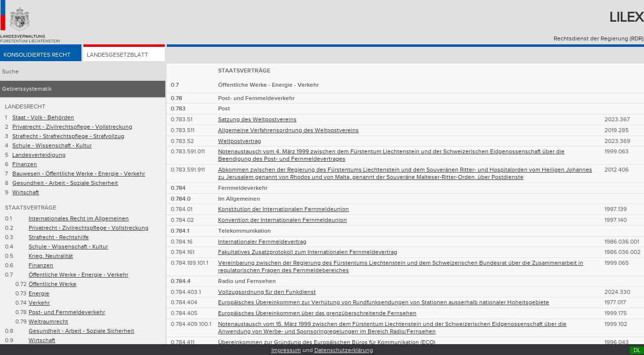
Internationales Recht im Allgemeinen (79, 219)
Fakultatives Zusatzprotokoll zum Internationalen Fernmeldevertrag (308, 252)
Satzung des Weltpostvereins (257, 120)
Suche (10, 72)
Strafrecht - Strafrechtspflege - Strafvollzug (68, 136)
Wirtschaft (26, 193)
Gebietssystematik (27, 89)
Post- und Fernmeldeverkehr (67, 312)
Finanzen (25, 164)
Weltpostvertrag (240, 141)
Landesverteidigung (39, 155)
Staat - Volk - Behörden (43, 118)
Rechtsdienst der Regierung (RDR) (599, 39)
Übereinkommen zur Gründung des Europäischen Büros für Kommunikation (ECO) (327, 342)
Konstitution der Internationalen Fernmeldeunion (284, 209)
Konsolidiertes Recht (37, 55)
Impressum (286, 350)
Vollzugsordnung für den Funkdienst (267, 292)
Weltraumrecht (48, 322)
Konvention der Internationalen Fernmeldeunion (283, 220)
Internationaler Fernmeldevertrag (262, 242)
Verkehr (39, 303)
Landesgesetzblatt (117, 55)
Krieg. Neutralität (51, 256)
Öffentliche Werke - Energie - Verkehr (78, 275)
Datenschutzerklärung (344, 350)
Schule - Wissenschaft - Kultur (52, 146)
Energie (39, 294)
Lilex (626, 18)
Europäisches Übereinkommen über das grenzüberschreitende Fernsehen (317, 313)
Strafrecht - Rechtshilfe (59, 237)
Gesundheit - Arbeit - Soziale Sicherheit (65, 183)
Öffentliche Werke (53, 284)
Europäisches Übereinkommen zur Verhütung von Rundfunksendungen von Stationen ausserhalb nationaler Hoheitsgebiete (384, 302)
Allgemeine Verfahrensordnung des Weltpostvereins (288, 130)
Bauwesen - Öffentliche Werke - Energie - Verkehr (79, 174)
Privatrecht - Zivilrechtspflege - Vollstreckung (72, 127)
